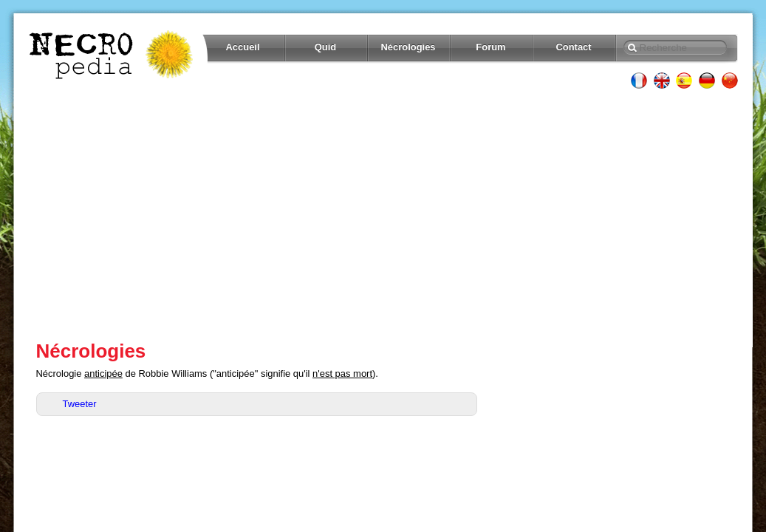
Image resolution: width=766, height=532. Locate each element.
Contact (573, 47)
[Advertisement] (383, 214)
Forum (490, 47)
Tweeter (80, 404)
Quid (326, 47)
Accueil (242, 47)
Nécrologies (408, 47)
